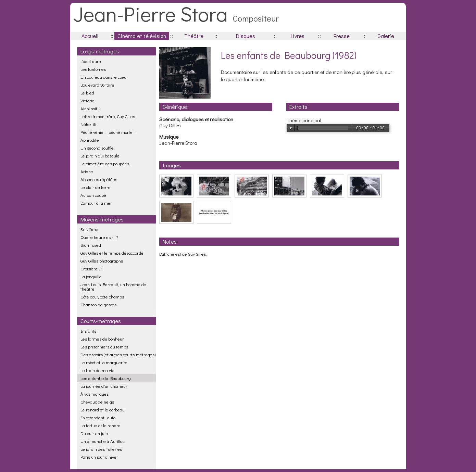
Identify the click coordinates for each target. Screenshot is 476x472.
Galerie (386, 36)
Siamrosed (91, 245)
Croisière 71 (91, 269)
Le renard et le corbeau (103, 410)
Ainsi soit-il (91, 108)
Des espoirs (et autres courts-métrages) (118, 354)
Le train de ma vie (97, 370)
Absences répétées (99, 179)
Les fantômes (93, 69)
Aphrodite (90, 140)
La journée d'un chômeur (104, 386)
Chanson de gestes (98, 304)
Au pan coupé (93, 195)
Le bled (87, 93)
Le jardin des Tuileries (101, 449)
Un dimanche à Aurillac (103, 441)
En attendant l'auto (98, 417)
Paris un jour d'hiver (99, 457)
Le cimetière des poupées (105, 163)
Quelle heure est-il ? (99, 237)
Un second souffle (97, 148)
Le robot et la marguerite (104, 362)
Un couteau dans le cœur (104, 77)
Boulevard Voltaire (97, 85)
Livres (298, 36)
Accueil (90, 36)
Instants (88, 331)
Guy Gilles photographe (102, 261)
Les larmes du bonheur (102, 339)
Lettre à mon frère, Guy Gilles (108, 116)
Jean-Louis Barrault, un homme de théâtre (113, 286)
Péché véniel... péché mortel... (109, 132)
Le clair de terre (96, 187)
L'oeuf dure (91, 61)
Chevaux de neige (97, 402)
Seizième (89, 229)
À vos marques (95, 394)
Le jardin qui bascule (100, 156)
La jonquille (91, 276)
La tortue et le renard (101, 425)
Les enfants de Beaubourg (106, 378)
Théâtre (194, 36)
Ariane (87, 171)
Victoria (87, 100)
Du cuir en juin (94, 433)
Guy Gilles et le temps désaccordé (112, 253)
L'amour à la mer (96, 203)
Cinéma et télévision (142, 36)
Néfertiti (88, 124)
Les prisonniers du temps (104, 347)
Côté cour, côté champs (102, 297)
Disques (246, 36)
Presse (342, 36)
